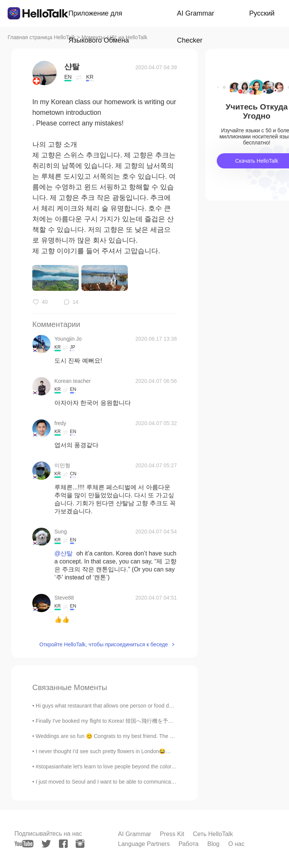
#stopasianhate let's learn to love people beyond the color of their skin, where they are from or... (148, 766)
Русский (262, 13)
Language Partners (144, 844)
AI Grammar (134, 834)
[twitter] (46, 844)
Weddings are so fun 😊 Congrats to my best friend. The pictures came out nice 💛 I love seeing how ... (158, 736)
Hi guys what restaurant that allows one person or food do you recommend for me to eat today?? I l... (155, 706)
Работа (188, 844)
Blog (213, 844)
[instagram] (80, 844)
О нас (236, 844)
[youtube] (24, 844)
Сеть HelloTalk (213, 834)
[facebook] (63, 844)
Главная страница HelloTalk (41, 37)
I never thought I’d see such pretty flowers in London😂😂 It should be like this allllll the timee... (148, 751)
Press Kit (172, 834)
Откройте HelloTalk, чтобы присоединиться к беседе (104, 644)
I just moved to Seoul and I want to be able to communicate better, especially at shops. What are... (152, 782)
